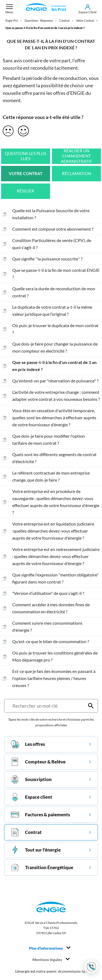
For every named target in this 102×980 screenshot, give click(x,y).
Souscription (31, 779)
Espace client (32, 797)
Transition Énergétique (42, 868)
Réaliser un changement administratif (76, 156)
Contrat (26, 832)
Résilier (26, 191)
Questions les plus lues (26, 156)
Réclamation (77, 174)
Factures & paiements (40, 815)
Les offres (28, 744)
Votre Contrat (26, 174)
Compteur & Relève (38, 762)
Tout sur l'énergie (36, 850)
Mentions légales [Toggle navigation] (51, 959)
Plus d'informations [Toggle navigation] (50, 948)
